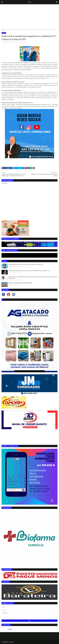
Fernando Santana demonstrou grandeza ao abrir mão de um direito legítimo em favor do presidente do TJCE (29, 271)
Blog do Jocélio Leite (7, 42)
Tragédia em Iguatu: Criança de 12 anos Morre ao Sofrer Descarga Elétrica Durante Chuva (26, 264)
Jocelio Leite (12, 642)
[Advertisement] (29, 16)
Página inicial (4, 29)
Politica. (10, 29)
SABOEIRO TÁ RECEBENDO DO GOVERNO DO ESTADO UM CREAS (20, 283)
